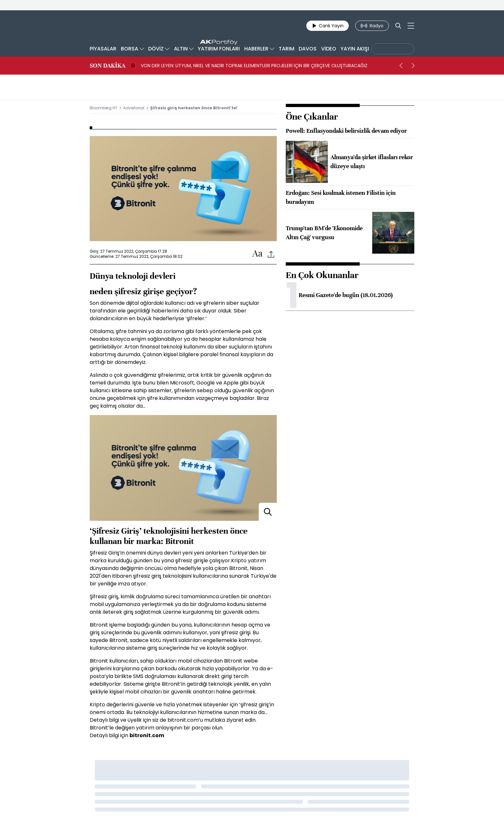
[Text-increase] (257, 254)
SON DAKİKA (108, 66)
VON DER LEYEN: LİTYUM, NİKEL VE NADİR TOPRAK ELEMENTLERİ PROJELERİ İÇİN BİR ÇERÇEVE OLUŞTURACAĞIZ (254, 66)
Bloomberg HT (104, 108)
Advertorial (134, 108)
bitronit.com (147, 735)
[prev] (401, 66)
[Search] (398, 26)
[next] (413, 66)
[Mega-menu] (411, 26)
